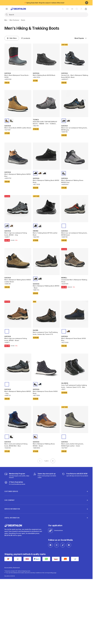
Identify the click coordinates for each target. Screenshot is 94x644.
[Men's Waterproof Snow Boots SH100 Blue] (75, 314)
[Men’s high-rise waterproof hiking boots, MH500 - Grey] (18, 209)
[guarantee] (15, 483)
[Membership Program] (18, 475)
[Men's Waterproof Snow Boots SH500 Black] (46, 367)
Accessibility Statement (12, 568)
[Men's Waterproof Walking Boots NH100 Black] (46, 156)
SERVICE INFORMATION (12, 509)
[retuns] (75, 475)
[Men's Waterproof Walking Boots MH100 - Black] (46, 262)
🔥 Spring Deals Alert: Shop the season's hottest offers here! (44, 3)
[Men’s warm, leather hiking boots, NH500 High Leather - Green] (75, 420)
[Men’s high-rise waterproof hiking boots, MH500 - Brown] (18, 314)
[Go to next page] (53, 461)
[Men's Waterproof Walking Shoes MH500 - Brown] (46, 420)
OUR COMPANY (9, 500)
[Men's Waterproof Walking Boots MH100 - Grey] (18, 367)
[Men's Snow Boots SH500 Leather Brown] (18, 104)
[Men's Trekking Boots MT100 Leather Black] (46, 209)
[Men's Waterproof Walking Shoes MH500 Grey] (75, 156)
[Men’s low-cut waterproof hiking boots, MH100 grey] (75, 104)
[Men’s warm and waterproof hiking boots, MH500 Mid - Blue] (18, 420)
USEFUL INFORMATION (12, 518)
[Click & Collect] (46, 475)
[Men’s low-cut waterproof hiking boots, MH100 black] (75, 209)
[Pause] (87, 3)
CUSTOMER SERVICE (11, 491)
